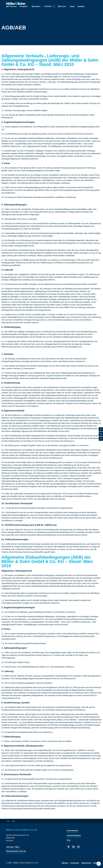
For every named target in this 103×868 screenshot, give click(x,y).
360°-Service (11, 6)
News (72, 6)
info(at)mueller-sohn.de (16, 851)
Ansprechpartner (74, 835)
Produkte (24, 6)
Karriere (50, 7)
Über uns (63, 6)
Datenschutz (86, 863)
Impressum (75, 863)
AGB (95, 863)
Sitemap (65, 863)
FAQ (69, 840)
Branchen (37, 6)
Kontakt (81, 6)
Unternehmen (72, 831)
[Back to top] (99, 864)
